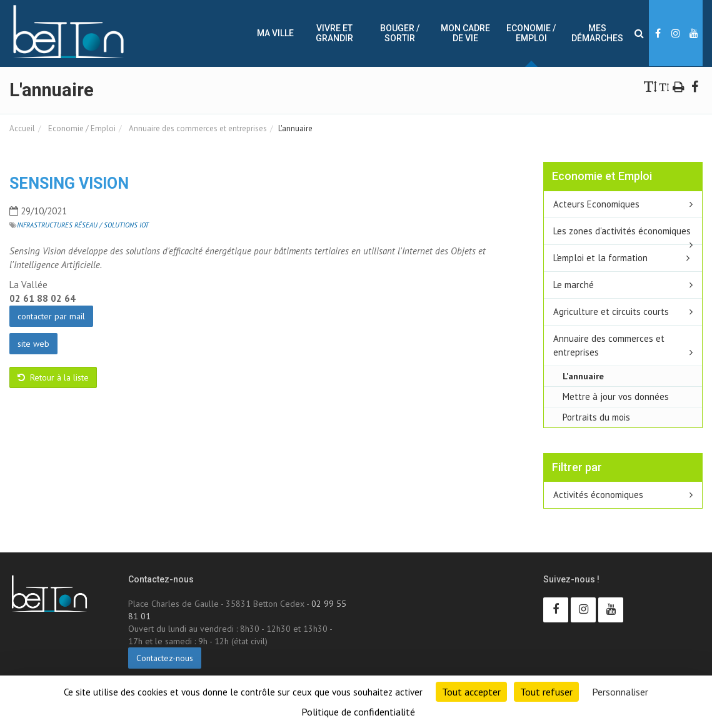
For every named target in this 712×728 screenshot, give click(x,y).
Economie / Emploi (531, 33)
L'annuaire (583, 376)
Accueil (22, 128)
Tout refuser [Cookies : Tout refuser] (546, 692)
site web (33, 344)
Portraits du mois (596, 417)
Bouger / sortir (400, 33)
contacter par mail (51, 316)
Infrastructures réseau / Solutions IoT (83, 225)
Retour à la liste (53, 377)
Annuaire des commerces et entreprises (197, 128)
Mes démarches (597, 33)
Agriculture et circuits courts (611, 312)
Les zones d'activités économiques (622, 231)
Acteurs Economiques (596, 204)
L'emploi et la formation (600, 258)
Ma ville (275, 33)
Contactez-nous (165, 658)
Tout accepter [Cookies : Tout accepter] (471, 692)
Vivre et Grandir (334, 33)
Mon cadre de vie (465, 33)
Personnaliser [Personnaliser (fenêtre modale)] (620, 692)
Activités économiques (598, 495)
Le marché (574, 285)
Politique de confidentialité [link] (358, 712)
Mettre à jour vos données (616, 396)
